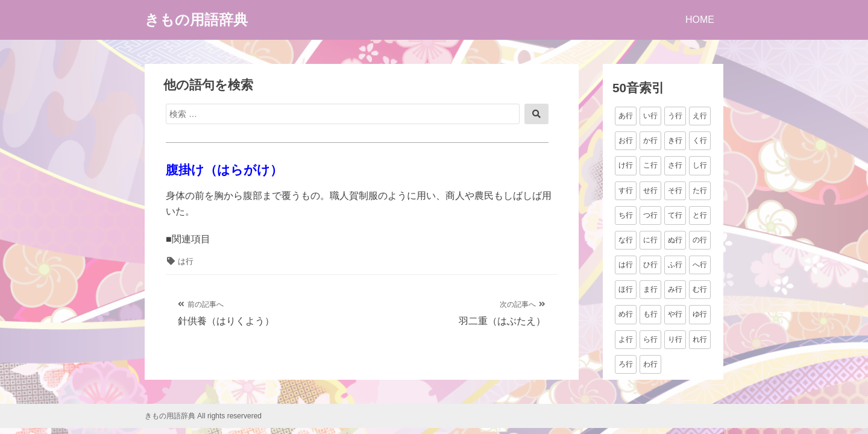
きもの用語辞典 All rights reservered (203, 416)
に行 (650, 240)
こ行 (650, 165)
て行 (675, 215)
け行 (626, 165)
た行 (700, 190)
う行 (675, 116)
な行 (626, 240)
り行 (675, 339)
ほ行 (626, 289)
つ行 (650, 215)
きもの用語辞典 (196, 20)
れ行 (700, 339)
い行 (650, 116)
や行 (675, 314)
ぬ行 (675, 240)
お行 (626, 140)
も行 (650, 314)
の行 (700, 240)
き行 (675, 140)
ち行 (626, 215)
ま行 (650, 289)
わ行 (650, 364)
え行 (700, 116)
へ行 (700, 265)
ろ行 (626, 364)
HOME (700, 20)
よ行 (626, 339)
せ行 (650, 190)
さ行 (675, 165)
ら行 (650, 339)
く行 (700, 140)
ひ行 (650, 265)
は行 (186, 261)
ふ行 (675, 265)
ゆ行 (700, 314)
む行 (700, 289)
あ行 (626, 116)
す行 (626, 190)
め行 (626, 314)
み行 (675, 289)
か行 (650, 140)
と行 (700, 215)
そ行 (675, 190)
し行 (700, 165)
